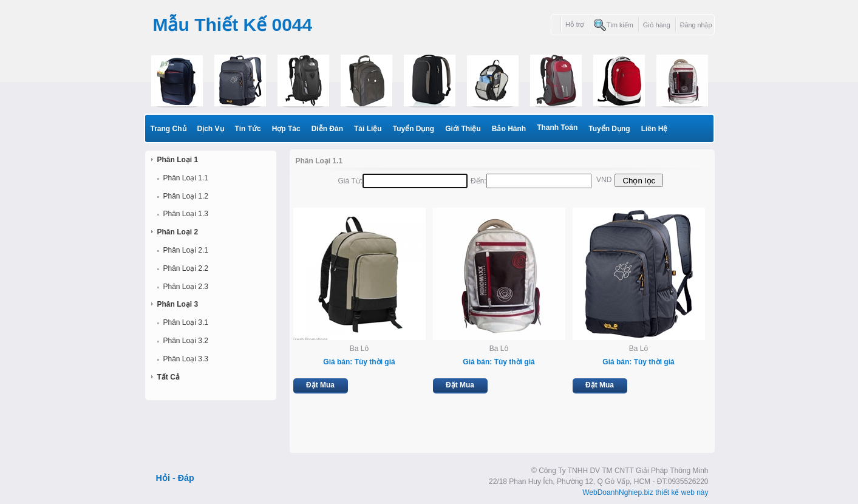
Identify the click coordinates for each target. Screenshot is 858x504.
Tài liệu (368, 129)
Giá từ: (350, 181)
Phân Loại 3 (178, 304)
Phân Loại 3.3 (186, 359)
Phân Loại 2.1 (186, 250)
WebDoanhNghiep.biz (618, 492)
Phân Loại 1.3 (186, 214)
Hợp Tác (286, 129)
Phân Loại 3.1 (186, 322)
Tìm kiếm (619, 25)
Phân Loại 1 (178, 160)
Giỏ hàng (657, 25)
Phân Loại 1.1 (186, 178)
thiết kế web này (682, 492)
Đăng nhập (696, 25)
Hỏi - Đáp (175, 478)
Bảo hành (509, 129)
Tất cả (169, 377)
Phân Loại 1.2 (186, 196)
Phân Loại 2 (178, 232)
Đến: (478, 181)
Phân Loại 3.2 (186, 341)
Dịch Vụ (211, 129)
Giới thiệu (463, 129)
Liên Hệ (655, 129)
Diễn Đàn (327, 129)
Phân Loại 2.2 (186, 268)
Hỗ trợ (576, 24)
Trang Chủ (169, 129)
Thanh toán (557, 128)
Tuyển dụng (414, 129)
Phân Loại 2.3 (186, 287)
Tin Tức (248, 129)
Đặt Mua (320, 385)
